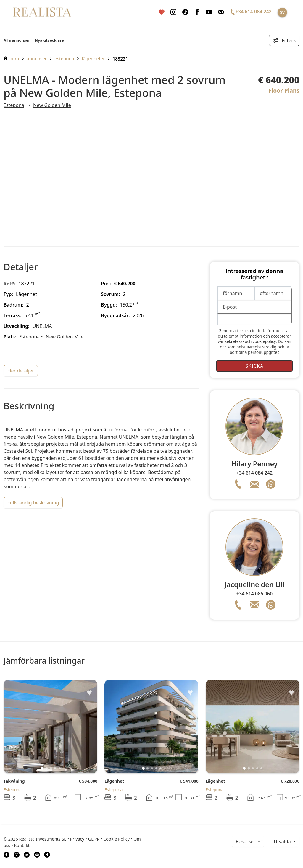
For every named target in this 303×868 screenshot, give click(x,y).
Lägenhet (114, 781)
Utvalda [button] (283, 841)
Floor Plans (284, 91)
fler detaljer (21, 371)
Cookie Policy (116, 839)
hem (11, 58)
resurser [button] (246, 841)
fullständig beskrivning (33, 503)
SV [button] (282, 12)
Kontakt (22, 845)
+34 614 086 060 (254, 594)
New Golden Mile (52, 105)
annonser (37, 58)
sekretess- (234, 341)
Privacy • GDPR (85, 839)
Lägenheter (93, 58)
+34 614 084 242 (254, 473)
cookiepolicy (264, 341)
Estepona (64, 58)
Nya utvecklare (49, 40)
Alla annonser (17, 40)
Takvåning (14, 781)
